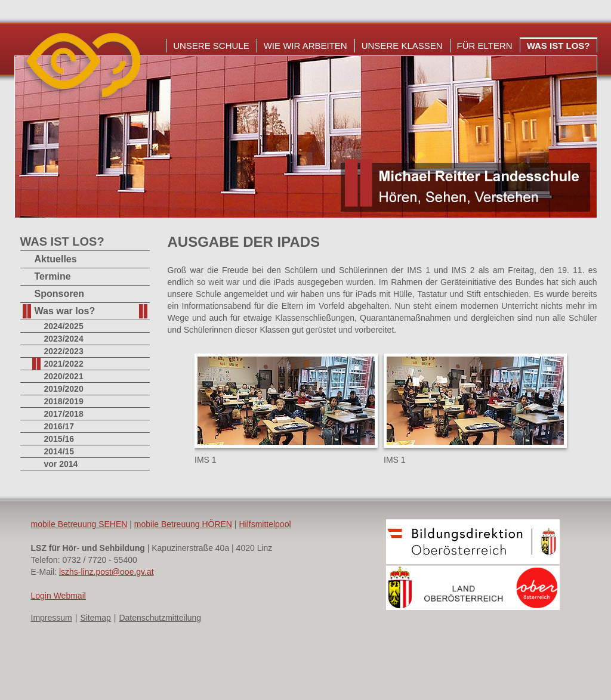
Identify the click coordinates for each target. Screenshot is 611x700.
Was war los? (65, 311)
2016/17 (59, 426)
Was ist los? (558, 46)
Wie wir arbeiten (305, 46)
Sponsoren (60, 294)
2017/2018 (64, 414)
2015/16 (59, 439)
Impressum (52, 618)
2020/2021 (64, 376)
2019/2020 (64, 389)
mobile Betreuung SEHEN (79, 524)
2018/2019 (64, 401)
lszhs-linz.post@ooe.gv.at (107, 572)
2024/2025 (64, 326)
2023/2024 (64, 339)
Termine (53, 276)
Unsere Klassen (402, 46)
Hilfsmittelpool (265, 524)
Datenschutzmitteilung (160, 618)
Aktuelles (56, 259)
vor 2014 (61, 464)
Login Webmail (58, 596)
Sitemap (95, 618)
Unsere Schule (211, 46)
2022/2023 (64, 351)
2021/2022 (64, 364)
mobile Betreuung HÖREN (183, 524)
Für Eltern (485, 46)
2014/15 (59, 451)
